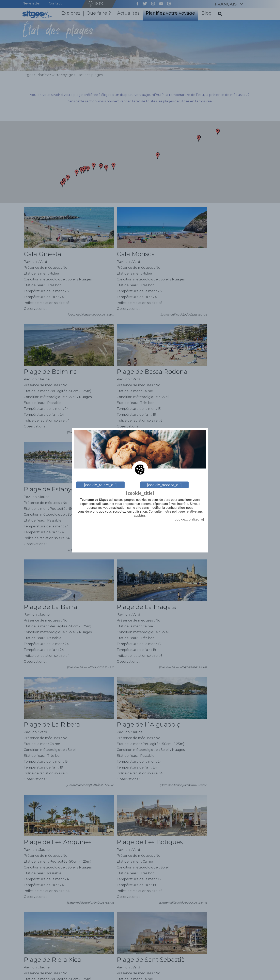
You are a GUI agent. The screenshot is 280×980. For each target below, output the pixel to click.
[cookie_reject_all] (100, 485)
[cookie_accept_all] (164, 485)
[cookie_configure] (189, 519)
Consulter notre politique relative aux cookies (168, 513)
